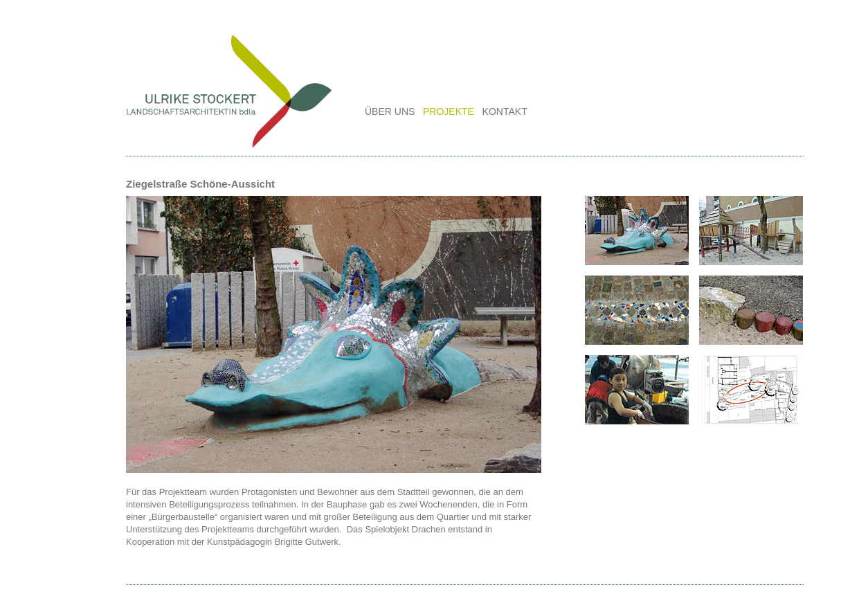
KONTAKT (505, 111)
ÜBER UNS (390, 111)
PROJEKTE (449, 111)
